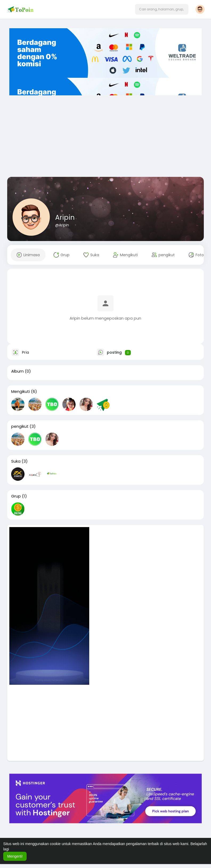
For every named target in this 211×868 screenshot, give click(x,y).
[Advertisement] (106, 134)
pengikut (20, 426)
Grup (16, 496)
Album (17, 371)
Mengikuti (21, 392)
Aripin (65, 217)
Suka (16, 461)
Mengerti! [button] (15, 856)
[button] (162, 9)
